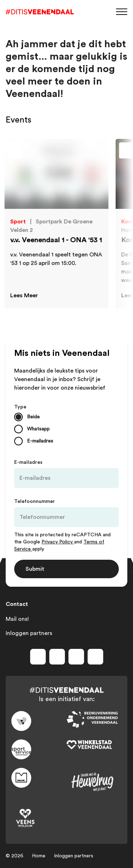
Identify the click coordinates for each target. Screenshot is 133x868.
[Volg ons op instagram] (57, 657)
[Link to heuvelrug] (94, 782)
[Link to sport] (39, 749)
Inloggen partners (29, 633)
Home (39, 856)
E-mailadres (28, 462)
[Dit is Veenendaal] (40, 12)
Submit (35, 569)
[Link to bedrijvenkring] (94, 720)
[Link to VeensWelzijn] (39, 818)
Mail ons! (17, 619)
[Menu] (122, 11)
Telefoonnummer (35, 501)
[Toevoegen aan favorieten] (96, 152)
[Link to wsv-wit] (94, 745)
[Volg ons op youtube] (76, 657)
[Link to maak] (39, 778)
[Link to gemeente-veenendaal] (39, 721)
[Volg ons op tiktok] (95, 657)
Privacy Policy (58, 542)
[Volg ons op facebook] (38, 657)
